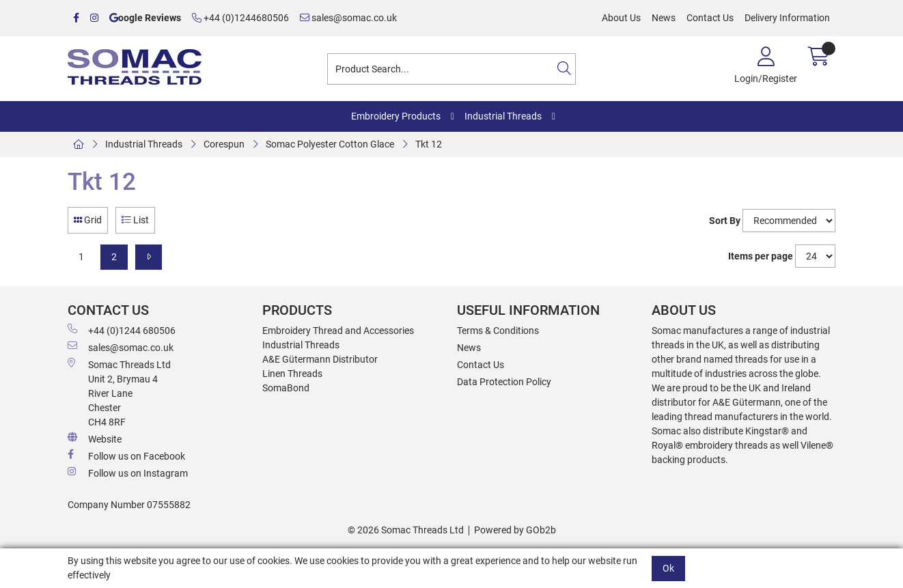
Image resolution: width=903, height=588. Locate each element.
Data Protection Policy (504, 382)
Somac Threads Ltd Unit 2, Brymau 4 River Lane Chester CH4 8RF (119, 393)
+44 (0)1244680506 (240, 18)
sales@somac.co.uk (348, 18)
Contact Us (710, 18)
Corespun (224, 144)
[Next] (149, 257)
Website (95, 438)
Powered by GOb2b (515, 530)
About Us (621, 18)
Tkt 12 (429, 144)
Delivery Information (787, 18)
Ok (668, 568)
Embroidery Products (396, 116)
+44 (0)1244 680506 (122, 330)
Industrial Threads (503, 116)
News (664, 18)
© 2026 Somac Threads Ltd (406, 530)
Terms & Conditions (498, 331)
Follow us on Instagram (128, 473)
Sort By (725, 221)
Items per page (761, 256)
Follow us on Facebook (126, 456)
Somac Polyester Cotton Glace (330, 144)
